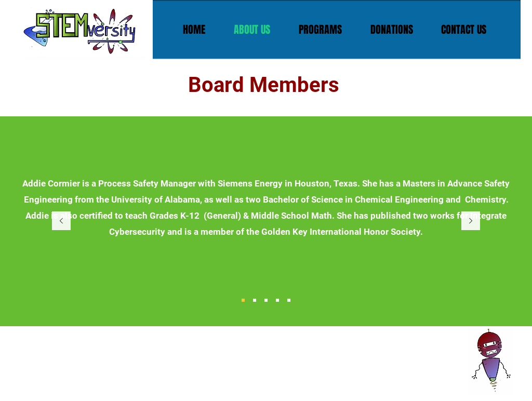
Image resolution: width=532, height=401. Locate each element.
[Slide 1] (243, 300)
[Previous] (61, 222)
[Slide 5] (289, 300)
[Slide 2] (255, 300)
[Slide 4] (277, 300)
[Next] (471, 222)
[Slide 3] (266, 300)
